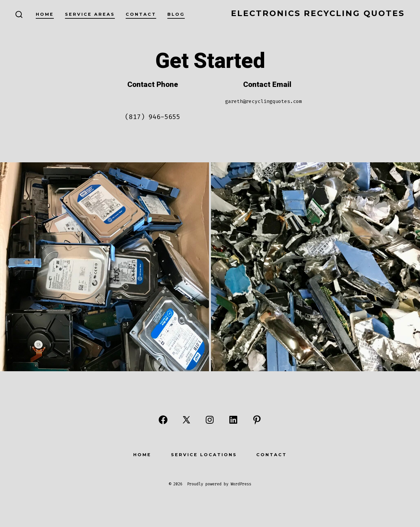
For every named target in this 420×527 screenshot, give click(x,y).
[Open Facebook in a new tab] (163, 420)
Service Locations (204, 455)
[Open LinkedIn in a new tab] (233, 420)
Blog (176, 14)
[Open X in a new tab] (186, 420)
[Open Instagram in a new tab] (210, 420)
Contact (141, 14)
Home (45, 14)
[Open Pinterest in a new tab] (257, 420)
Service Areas (90, 14)
